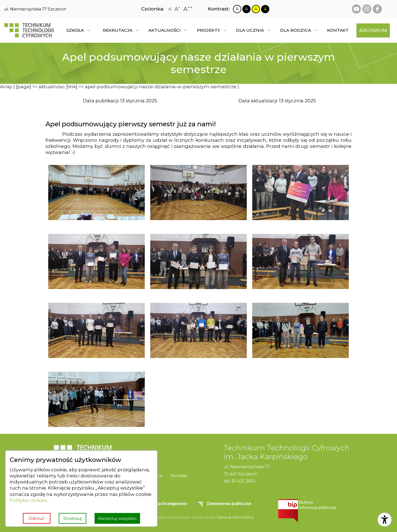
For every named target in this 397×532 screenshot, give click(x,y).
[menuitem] (338, 30)
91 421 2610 (243, 481)
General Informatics (235, 517)
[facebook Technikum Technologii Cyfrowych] (377, 9)
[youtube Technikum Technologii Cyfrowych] (356, 9)
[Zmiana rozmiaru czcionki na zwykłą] (170, 9)
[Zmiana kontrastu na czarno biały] (246, 9)
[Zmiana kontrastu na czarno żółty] (265, 9)
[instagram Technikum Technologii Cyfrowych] (367, 9)
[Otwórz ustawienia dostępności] (385, 520)
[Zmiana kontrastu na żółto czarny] (256, 9)
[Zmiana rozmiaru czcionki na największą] (188, 9)
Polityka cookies (29, 500)
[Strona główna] (29, 30)
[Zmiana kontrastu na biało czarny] (237, 9)
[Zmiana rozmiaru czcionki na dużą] (177, 9)
